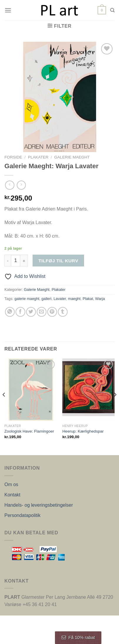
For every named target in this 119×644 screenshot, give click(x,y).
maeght (74, 299)
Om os (11, 484)
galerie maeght (27, 299)
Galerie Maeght (72, 157)
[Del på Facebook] (20, 312)
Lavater (60, 299)
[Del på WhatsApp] (10, 312)
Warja (100, 299)
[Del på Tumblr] (63, 312)
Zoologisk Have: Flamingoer (29, 431)
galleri (46, 299)
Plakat (88, 299)
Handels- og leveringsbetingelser (39, 505)
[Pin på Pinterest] (52, 312)
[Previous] (4, 406)
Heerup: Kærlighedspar (83, 431)
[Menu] (8, 10)
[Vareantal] (16, 261)
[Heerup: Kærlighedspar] (88, 390)
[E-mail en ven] (42, 312)
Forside (13, 157)
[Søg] (112, 10)
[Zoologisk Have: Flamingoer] (31, 390)
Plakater (38, 157)
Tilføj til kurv (58, 261)
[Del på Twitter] (31, 312)
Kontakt (12, 495)
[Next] (115, 406)
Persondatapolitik (22, 515)
